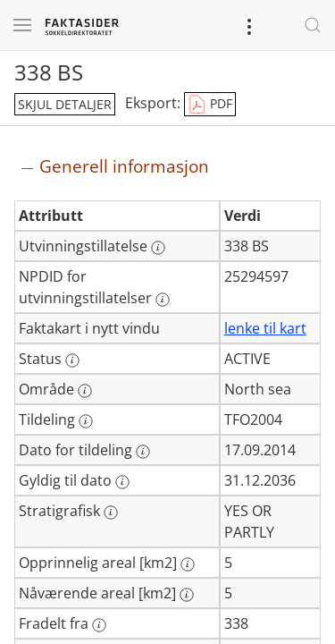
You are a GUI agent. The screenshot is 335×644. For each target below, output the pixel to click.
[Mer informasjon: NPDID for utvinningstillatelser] (163, 300)
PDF (210, 105)
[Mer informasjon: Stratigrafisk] (111, 513)
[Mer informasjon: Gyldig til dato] (122, 482)
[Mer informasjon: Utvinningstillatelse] (158, 248)
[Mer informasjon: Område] (85, 391)
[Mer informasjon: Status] (72, 360)
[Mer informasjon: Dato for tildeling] (143, 452)
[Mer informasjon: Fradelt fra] (99, 625)
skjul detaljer (65, 104)
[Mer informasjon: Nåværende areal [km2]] (187, 595)
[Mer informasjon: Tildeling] (86, 421)
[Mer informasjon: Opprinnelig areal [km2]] (188, 564)
